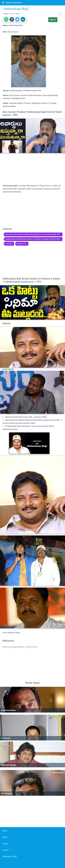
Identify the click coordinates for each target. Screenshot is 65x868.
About (5, 831)
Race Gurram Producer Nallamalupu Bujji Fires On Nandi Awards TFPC (33, 235)
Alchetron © (10, 857)
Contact (5, 850)
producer (15, 32)
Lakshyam (38, 417)
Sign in (53, 20)
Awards (9, 244)
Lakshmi (57, 189)
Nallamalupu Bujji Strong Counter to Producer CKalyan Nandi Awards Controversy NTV (33, 239)
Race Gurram (36, 426)
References (22, 244)
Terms (5, 837)
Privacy (5, 844)
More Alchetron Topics (11, 633)
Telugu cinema (45, 186)
